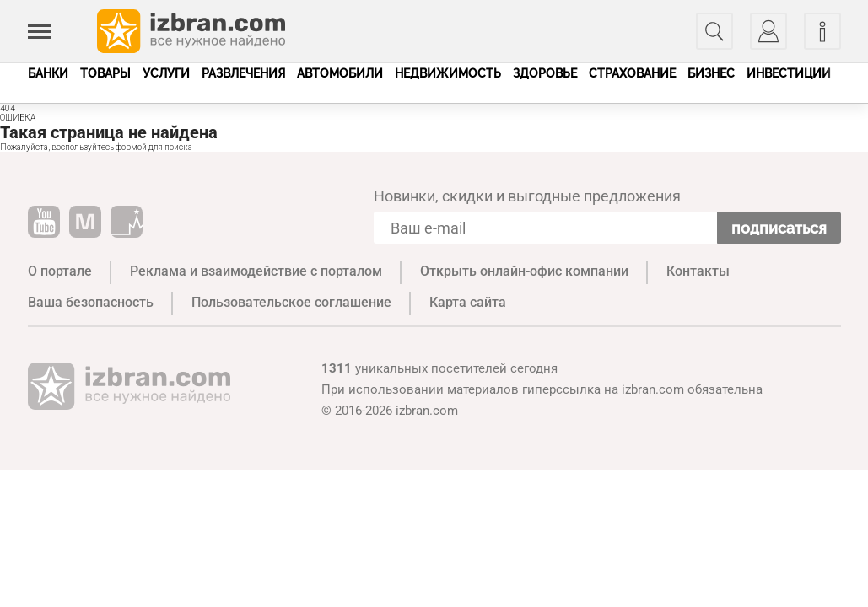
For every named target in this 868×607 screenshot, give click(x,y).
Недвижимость (448, 73)
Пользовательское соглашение (291, 302)
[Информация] (822, 31)
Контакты (698, 271)
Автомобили (340, 73)
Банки (48, 73)
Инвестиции (789, 73)
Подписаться (779, 228)
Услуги (166, 73)
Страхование (632, 73)
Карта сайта (468, 302)
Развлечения (243, 73)
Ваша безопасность (91, 302)
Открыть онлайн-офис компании (524, 271)
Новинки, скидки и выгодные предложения (527, 196)
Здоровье (545, 73)
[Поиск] (714, 31)
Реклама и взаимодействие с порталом (256, 271)
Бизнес (711, 73)
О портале (60, 271)
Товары (105, 73)
